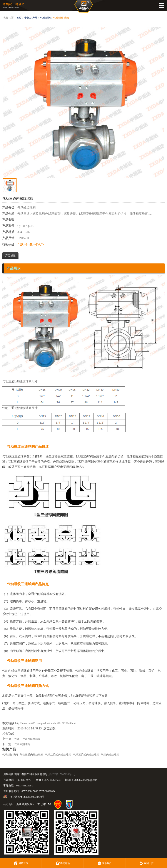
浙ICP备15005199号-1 (61, 774)
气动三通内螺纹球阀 (32, 755)
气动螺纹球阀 (61, 18)
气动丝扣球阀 (22, 744)
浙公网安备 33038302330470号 (27, 797)
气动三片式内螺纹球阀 (86, 755)
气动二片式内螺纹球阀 (27, 739)
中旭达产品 (31, 18)
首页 (19, 18)
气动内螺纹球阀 (110, 755)
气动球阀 (45, 18)
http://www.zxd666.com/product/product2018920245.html (46, 723)
